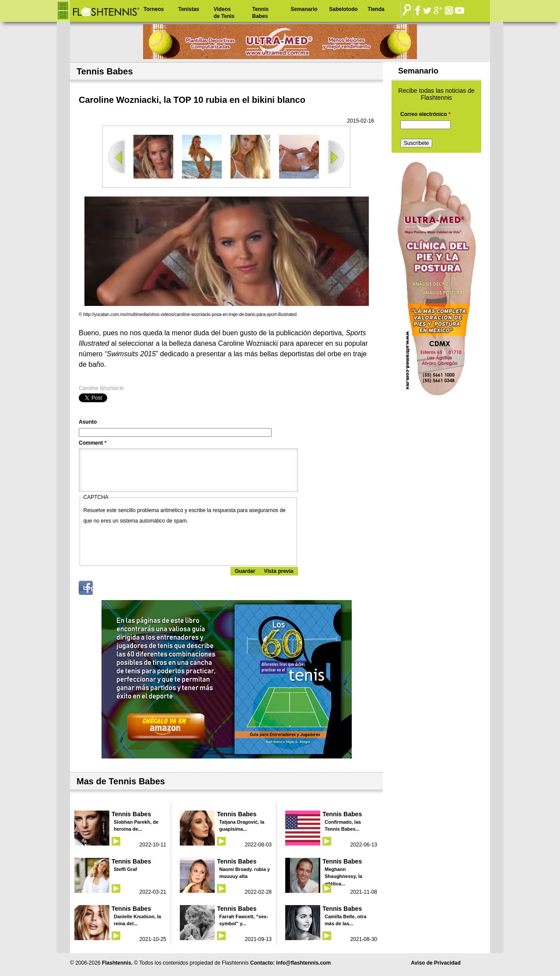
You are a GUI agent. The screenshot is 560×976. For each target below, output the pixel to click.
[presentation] (150, 543)
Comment (93, 443)
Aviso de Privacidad (436, 963)
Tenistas (189, 9)
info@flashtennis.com (303, 963)
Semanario (304, 9)
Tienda (376, 9)
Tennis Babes (260, 13)
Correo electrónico (425, 114)
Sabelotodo (343, 9)
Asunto (88, 422)
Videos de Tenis (224, 13)
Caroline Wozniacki (101, 388)
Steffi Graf (125, 869)
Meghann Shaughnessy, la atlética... (343, 876)
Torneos (154, 9)
